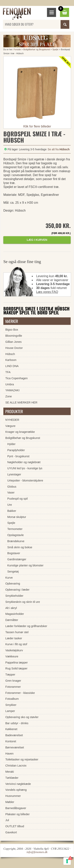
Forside (17, 49)
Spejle (55, 49)
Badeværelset (14, 735)
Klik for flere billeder (37, 126)
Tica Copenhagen (16, 378)
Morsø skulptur (17, 517)
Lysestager (14, 474)
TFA (8, 372)
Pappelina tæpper (17, 663)
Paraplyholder (16, 450)
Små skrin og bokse (20, 547)
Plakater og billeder (17, 814)
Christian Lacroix (16, 766)
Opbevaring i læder (17, 590)
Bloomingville (14, 336)
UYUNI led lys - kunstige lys (25, 468)
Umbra (10, 384)
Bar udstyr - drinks (17, 723)
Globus (12, 487)
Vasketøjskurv (14, 650)
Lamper (10, 711)
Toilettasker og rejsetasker (22, 759)
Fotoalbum (12, 699)
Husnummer (13, 796)
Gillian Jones (13, 342)
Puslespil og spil (17, 499)
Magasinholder (15, 614)
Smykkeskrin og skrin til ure (23, 602)
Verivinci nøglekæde (18, 784)
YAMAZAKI (12, 390)
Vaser (11, 493)
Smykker (11, 705)
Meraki (10, 772)
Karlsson (11, 360)
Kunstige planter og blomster (25, 565)
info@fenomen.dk (37, 852)
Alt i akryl (11, 608)
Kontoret (11, 741)
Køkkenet (11, 729)
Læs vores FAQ (47, 292)
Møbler (10, 802)
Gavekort (11, 832)
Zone (9, 396)
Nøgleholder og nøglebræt (24, 462)
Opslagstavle (15, 535)
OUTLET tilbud (15, 826)
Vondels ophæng (16, 790)
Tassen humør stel (17, 632)
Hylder (11, 444)
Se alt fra (59, 149)
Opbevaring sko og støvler (22, 717)
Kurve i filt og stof (16, 644)
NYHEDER (12, 420)
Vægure (10, 426)
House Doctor (14, 348)
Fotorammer (13, 687)
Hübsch (10, 354)
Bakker (12, 511)
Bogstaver (14, 553)
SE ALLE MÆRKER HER (21, 402)
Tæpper (10, 675)
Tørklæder (12, 778)
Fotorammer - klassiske (20, 693)
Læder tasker (14, 638)
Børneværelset (15, 747)
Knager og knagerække (20, 432)
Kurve (9, 578)
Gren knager (13, 681)
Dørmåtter (12, 620)
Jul (7, 820)
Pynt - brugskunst (18, 456)
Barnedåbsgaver (16, 808)
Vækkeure (12, 656)
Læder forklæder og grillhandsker (26, 626)
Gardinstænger (17, 559)
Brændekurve (16, 541)
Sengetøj (13, 572)
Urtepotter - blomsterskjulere (25, 480)
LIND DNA (12, 366)
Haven (9, 754)
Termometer (15, 529)
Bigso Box (12, 330)
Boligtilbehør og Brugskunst (37, 49)
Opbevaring (13, 584)
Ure (10, 505)
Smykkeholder (14, 596)
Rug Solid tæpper (16, 668)
